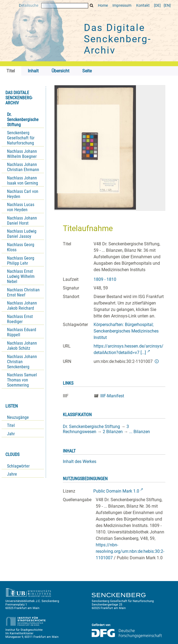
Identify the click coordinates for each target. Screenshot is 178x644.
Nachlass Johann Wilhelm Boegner (22, 154)
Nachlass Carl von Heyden (23, 194)
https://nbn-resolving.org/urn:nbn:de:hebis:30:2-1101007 (130, 551)
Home (103, 6)
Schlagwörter (18, 466)
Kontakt (143, 6)
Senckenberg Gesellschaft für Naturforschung (21, 138)
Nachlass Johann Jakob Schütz (22, 346)
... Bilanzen (140, 432)
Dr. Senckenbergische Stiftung (23, 120)
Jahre (12, 474)
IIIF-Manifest (112, 396)
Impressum (122, 6)
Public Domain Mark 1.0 (116, 491)
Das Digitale (117, 39)
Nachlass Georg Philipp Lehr (21, 261)
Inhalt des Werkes (80, 461)
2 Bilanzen (113, 432)
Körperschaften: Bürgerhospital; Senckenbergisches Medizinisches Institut (126, 331)
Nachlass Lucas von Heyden (21, 207)
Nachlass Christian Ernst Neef (23, 292)
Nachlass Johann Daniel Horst (22, 221)
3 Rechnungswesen (96, 429)
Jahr (11, 434)
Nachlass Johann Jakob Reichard (22, 306)
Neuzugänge (18, 417)
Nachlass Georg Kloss (21, 247)
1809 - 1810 (105, 279)
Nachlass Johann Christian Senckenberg (22, 362)
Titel (11, 425)
